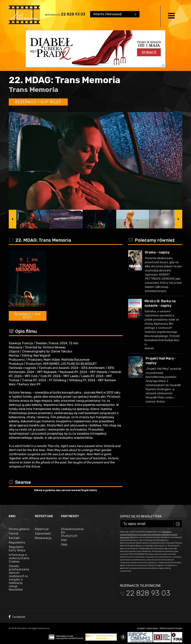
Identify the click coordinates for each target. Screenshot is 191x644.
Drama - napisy (157, 252)
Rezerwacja (43, 538)
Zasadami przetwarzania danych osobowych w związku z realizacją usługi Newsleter (149, 535)
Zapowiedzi (43, 534)
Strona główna (19, 529)
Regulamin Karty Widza (17, 549)
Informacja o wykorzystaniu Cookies (19, 558)
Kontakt (14, 538)
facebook (17, 617)
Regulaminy (17, 543)
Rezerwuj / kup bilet (38, 102)
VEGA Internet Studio (171, 628)
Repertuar (42, 529)
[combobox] (115, 14)
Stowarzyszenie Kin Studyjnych (71, 532)
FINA (64, 545)
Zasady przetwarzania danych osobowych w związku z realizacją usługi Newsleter (19, 578)
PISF (64, 540)
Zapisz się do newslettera (141, 516)
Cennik (14, 534)
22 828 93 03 (73, 14)
